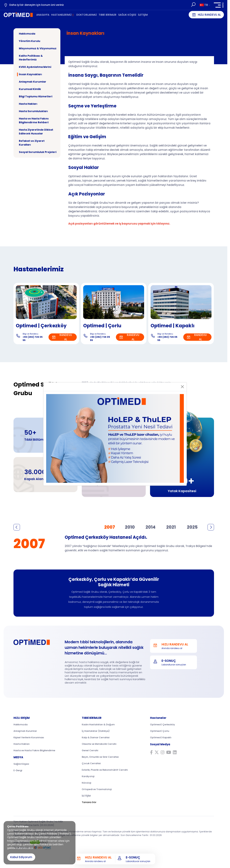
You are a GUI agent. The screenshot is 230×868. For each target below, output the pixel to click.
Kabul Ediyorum (21, 857)
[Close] (182, 387)
